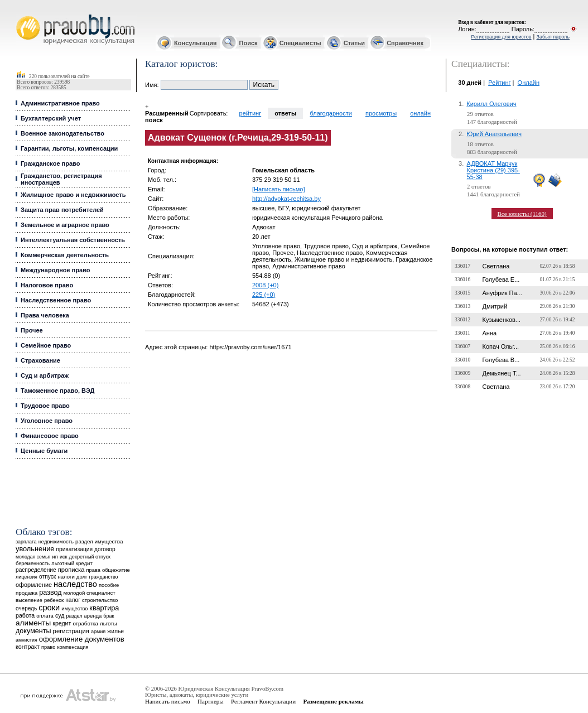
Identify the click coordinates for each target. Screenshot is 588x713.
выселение (29, 600)
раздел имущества (99, 541)
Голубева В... (501, 360)
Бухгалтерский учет (51, 118)
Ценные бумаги (44, 451)
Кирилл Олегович (491, 104)
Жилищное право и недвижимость (73, 195)
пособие (109, 585)
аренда (93, 616)
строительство (100, 600)
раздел (74, 616)
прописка (71, 570)
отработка (85, 623)
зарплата (26, 542)
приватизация (74, 549)
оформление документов (82, 639)
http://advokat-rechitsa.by (286, 199)
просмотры (381, 113)
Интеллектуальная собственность (73, 240)
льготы (109, 623)
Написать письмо (168, 701)
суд (60, 615)
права (93, 570)
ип (55, 557)
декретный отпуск (90, 557)
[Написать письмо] (279, 189)
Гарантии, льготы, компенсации (69, 148)
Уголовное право (47, 421)
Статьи (354, 43)
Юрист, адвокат (18, 15)
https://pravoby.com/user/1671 (250, 347)
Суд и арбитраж (45, 375)
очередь (26, 608)
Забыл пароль (553, 37)
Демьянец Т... (502, 373)
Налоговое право (47, 285)
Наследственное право (56, 300)
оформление (34, 585)
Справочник (405, 43)
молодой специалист (90, 593)
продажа (26, 593)
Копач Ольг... (501, 346)
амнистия (26, 640)
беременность (33, 563)
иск (63, 557)
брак (109, 616)
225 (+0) (264, 295)
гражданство (104, 577)
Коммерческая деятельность (65, 255)
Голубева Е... (501, 280)
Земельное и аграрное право (65, 225)
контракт (28, 647)
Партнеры (211, 701)
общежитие (116, 570)
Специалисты (300, 43)
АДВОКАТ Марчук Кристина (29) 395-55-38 (493, 170)
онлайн (420, 113)
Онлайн (529, 83)
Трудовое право (45, 406)
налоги (66, 577)
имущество (74, 609)
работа (25, 615)
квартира (104, 608)
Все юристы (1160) (522, 214)
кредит (62, 623)
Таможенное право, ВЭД (57, 391)
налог (73, 600)
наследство (75, 584)
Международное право (56, 270)
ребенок (54, 600)
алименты (33, 623)
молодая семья (33, 557)
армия (98, 632)
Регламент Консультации (263, 701)
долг (82, 577)
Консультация (195, 43)
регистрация (71, 631)
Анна (490, 333)
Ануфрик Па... (502, 293)
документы (33, 631)
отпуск (47, 577)
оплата (45, 616)
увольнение (35, 549)
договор (105, 549)
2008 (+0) (265, 285)
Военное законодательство (62, 133)
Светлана (496, 266)
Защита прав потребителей (62, 210)
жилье (115, 631)
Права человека (45, 315)
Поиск (249, 43)
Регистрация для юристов (501, 37)
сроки (49, 608)
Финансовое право (50, 436)
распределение (36, 570)
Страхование (40, 360)
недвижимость (56, 541)
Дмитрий (495, 306)
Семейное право (46, 345)
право (48, 647)
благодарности (331, 113)
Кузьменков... (502, 320)
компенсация (73, 647)
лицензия (26, 577)
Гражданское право (50, 163)
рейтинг (250, 113)
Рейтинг (499, 83)
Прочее (32, 330)
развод (50, 592)
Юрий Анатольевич (494, 134)
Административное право (60, 103)
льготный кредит (72, 563)
